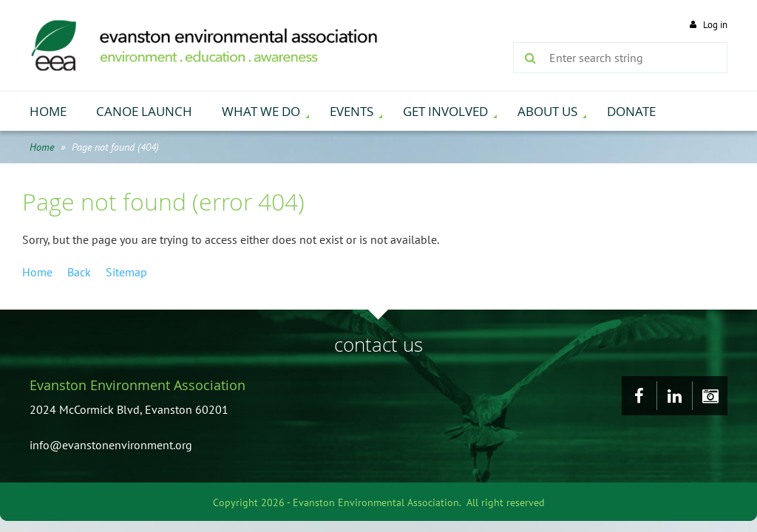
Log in (715, 25)
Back (79, 272)
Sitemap (126, 272)
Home (42, 147)
